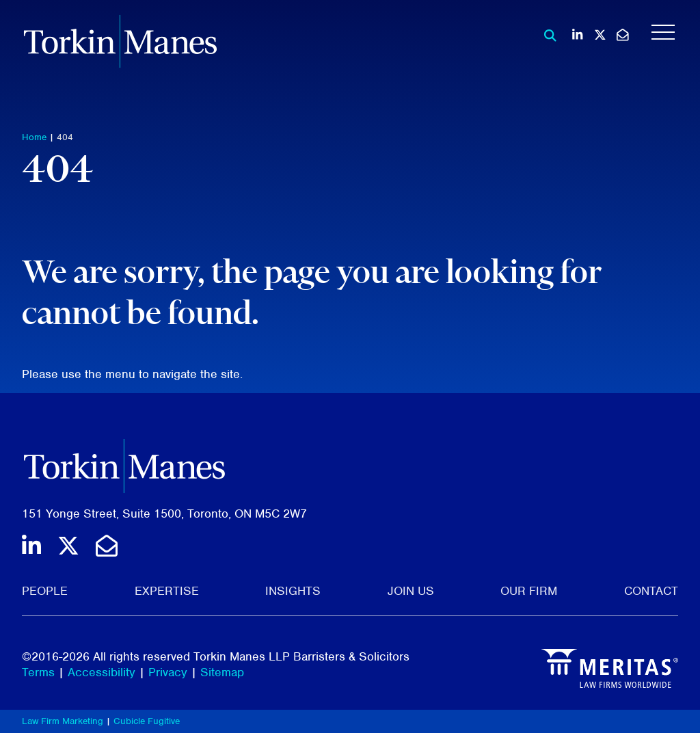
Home (34, 137)
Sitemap (222, 672)
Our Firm (529, 591)
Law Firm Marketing (63, 721)
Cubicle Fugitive (147, 721)
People (45, 591)
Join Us (411, 591)
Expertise (167, 591)
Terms (38, 672)
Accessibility (102, 672)
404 (65, 137)
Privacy (168, 672)
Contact (651, 591)
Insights (293, 591)
